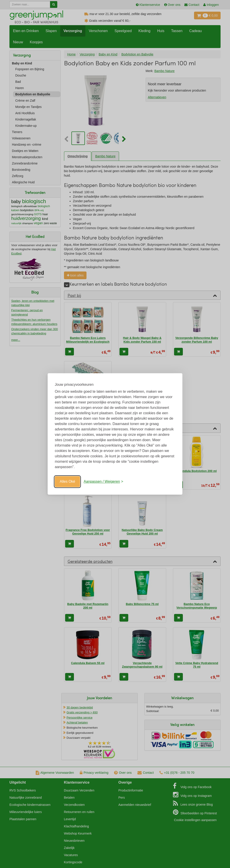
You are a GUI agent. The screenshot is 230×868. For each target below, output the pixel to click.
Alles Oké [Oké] (67, 481)
